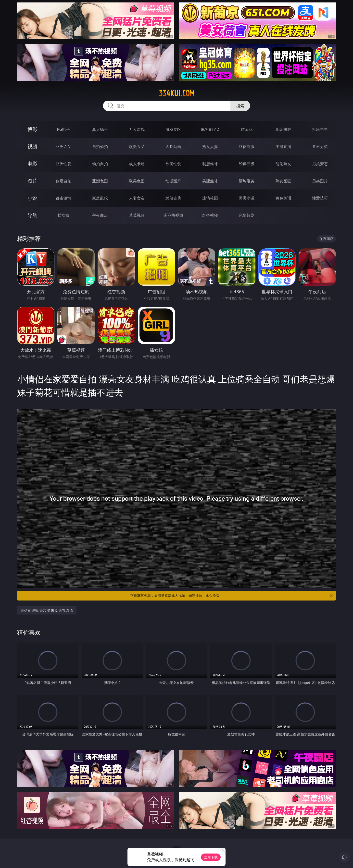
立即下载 (211, 857)
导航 (32, 215)
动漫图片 (173, 181)
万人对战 (137, 129)
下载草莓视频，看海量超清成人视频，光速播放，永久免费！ (232, 596)
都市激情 (63, 198)
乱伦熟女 (283, 164)
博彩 (32, 129)
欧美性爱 (173, 164)
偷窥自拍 (63, 181)
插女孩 (63, 215)
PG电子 (63, 129)
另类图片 (320, 181)
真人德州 (100, 129)
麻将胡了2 (210, 129)
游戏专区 (173, 129)
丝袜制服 (247, 147)
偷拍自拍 (100, 164)
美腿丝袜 (210, 181)
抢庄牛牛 (320, 129)
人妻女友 (137, 198)
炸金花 (247, 129)
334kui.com (177, 93)
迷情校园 (210, 198)
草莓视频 (137, 215)
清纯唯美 (247, 181)
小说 (32, 198)
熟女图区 (283, 181)
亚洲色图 (100, 181)
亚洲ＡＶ (63, 147)
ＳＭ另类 (320, 147)
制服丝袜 (210, 164)
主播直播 (283, 147)
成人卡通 (137, 164)
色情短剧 (247, 215)
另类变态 (320, 164)
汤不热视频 (173, 215)
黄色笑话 (283, 198)
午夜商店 (100, 215)
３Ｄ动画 (173, 147)
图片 (32, 181)
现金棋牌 (283, 129)
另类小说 (247, 198)
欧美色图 (137, 181)
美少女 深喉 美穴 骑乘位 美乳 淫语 (47, 610)
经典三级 (247, 164)
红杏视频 (210, 215)
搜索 (240, 106)
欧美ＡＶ (137, 147)
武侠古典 (173, 198)
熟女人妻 (210, 147)
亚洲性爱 (63, 164)
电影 (32, 164)
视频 (32, 146)
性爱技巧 (320, 198)
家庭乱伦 (100, 198)
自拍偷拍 (100, 147)
